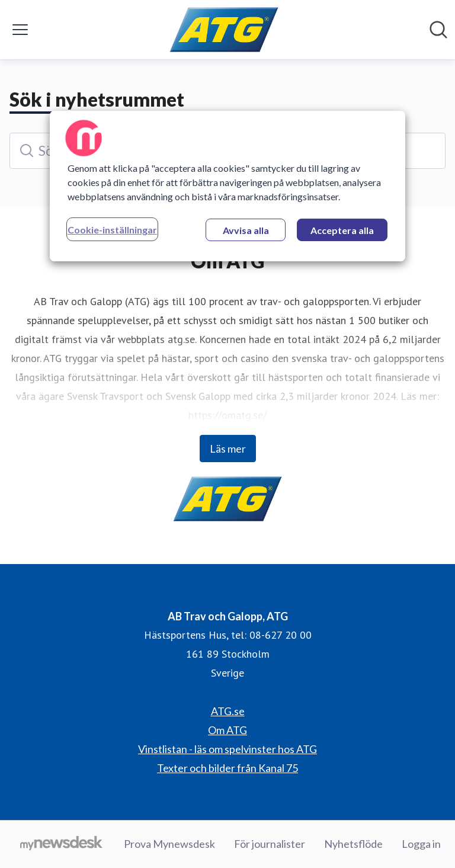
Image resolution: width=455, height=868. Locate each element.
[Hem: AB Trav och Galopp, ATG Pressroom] (224, 30)
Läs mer (228, 449)
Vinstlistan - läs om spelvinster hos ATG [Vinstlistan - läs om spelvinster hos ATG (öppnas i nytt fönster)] (227, 749)
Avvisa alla (246, 230)
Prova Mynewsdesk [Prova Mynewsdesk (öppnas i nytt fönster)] (169, 844)
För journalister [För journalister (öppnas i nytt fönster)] (270, 844)
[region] (227, 186)
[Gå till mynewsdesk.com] (61, 844)
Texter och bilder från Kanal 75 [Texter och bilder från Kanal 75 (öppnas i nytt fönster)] (227, 768)
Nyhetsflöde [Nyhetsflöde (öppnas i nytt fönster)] (353, 844)
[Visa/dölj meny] (20, 30)
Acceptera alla (342, 230)
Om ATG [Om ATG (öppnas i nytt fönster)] (227, 730)
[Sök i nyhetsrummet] (438, 30)
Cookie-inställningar (112, 230)
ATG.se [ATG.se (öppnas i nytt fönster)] (228, 711)
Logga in (421, 844)
